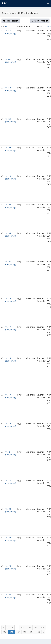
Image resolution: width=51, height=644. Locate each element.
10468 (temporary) (11, 89)
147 (29, 627)
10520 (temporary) (11, 425)
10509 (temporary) (11, 149)
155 (38, 632)
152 (18, 632)
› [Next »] (43, 632)
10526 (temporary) (11, 596)
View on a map (40, 21)
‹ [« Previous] (4, 627)
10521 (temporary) (11, 453)
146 (22, 627)
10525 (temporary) (11, 567)
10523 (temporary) (11, 510)
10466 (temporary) (11, 32)
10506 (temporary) (11, 263)
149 (42, 627)
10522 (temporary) (11, 482)
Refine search (11, 21)
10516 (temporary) (11, 300)
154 (31, 632)
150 (5, 632)
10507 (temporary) (11, 206)
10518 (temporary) (11, 359)
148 (36, 627)
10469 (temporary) (11, 120)
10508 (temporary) (11, 234)
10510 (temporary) (11, 177)
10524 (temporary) (11, 539)
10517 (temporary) (11, 328)
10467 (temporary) (11, 61)
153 (25, 632)
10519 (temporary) (11, 396)
